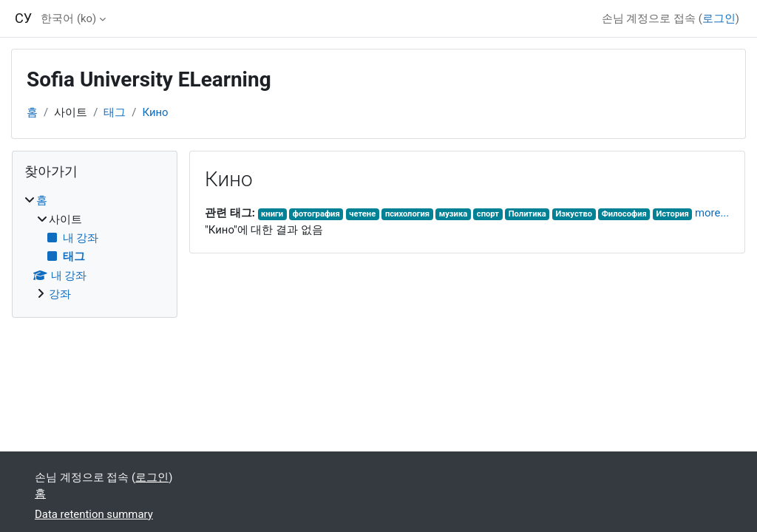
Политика (527, 214)
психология (407, 214)
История (672, 214)
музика (454, 214)
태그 (115, 112)
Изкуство (574, 214)
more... (712, 213)
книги (272, 214)
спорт (488, 214)
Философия (624, 214)
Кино (155, 112)
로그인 (719, 18)
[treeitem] (95, 247)
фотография (316, 214)
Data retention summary (94, 514)
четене (362, 214)
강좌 (60, 294)
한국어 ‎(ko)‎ (68, 18)
